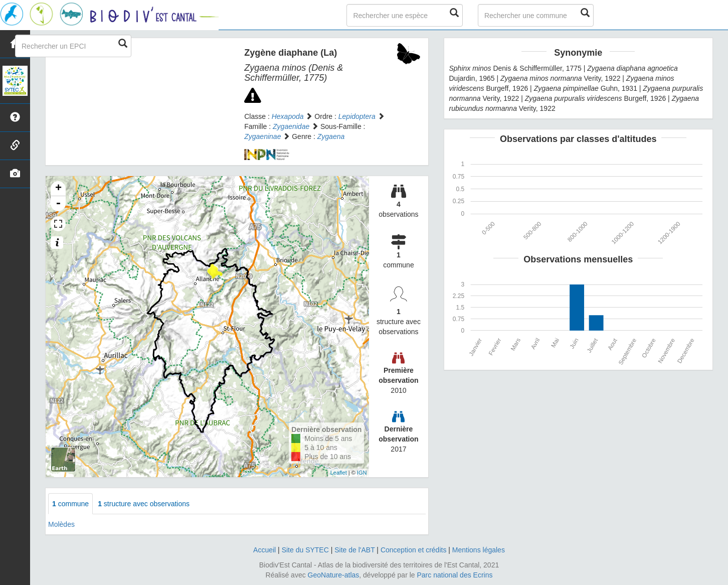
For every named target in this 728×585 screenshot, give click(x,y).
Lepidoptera (357, 116)
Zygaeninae (262, 136)
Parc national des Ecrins (455, 575)
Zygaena (331, 136)
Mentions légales (479, 550)
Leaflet (339, 473)
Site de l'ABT (354, 550)
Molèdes (61, 524)
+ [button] (58, 189)
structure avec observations (144, 504)
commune (70, 504)
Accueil (264, 550)
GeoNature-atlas (334, 575)
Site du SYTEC (305, 550)
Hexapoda (288, 116)
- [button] (58, 204)
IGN (362, 473)
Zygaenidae (291, 126)
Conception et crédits (414, 550)
